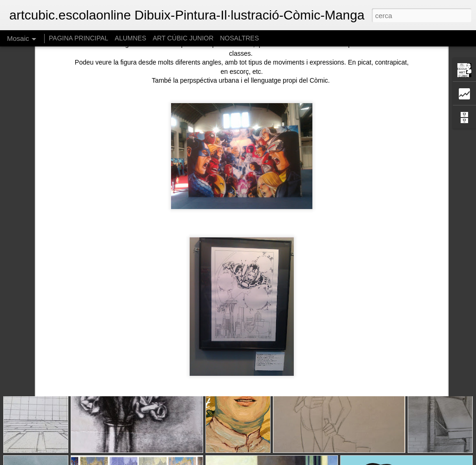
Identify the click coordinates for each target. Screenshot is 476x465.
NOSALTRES (239, 38)
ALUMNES (131, 38)
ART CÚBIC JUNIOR (183, 38)
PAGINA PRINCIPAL (79, 38)
